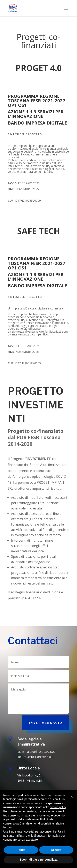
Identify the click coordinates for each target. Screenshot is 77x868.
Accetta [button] (56, 850)
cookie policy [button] (58, 807)
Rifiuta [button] (21, 850)
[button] (72, 797)
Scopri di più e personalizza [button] (38, 860)
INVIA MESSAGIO (46, 723)
